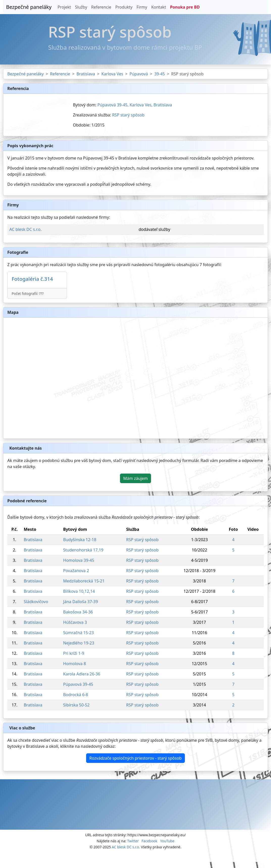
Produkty (124, 7)
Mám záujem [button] (135, 478)
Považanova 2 (76, 571)
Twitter (133, 841)
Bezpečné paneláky (29, 7)
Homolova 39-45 (79, 560)
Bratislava (86, 74)
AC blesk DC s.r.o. (26, 229)
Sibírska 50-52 (76, 705)
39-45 (160, 74)
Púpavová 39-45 (78, 684)
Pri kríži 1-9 (74, 653)
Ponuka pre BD (185, 7)
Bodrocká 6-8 (76, 695)
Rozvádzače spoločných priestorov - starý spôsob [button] (135, 758)
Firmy (142, 7)
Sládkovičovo (36, 602)
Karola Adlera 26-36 (82, 674)
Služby (81, 7)
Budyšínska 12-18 (80, 540)
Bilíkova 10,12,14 (79, 591)
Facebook (149, 841)
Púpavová (139, 74)
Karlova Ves (112, 74)
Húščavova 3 (75, 622)
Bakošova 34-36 (78, 612)
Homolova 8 (75, 664)
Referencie (101, 7)
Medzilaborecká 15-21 (84, 581)
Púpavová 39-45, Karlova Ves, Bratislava (135, 105)
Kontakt (159, 7)
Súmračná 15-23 (78, 633)
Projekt (64, 7)
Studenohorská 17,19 (83, 550)
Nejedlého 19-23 (79, 643)
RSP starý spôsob (128, 115)
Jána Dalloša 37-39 (81, 602)
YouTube (167, 841)
